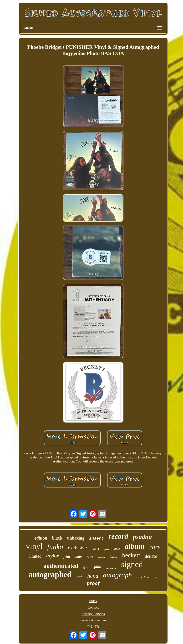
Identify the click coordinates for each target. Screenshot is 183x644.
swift (79, 577)
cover (90, 557)
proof (93, 583)
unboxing (76, 538)
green (107, 549)
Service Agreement (93, 620)
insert (96, 538)
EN (90, 627)
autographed (50, 575)
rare (155, 547)
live (155, 577)
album (135, 546)
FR (97, 627)
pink (98, 567)
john (67, 557)
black (57, 538)
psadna (142, 537)
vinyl (34, 546)
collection (143, 577)
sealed (101, 557)
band (114, 557)
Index (93, 601)
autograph (117, 575)
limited (35, 556)
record (118, 536)
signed (132, 564)
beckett (131, 555)
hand (93, 576)
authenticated (61, 566)
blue (117, 549)
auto (79, 556)
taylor (53, 556)
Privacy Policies (93, 614)
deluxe (151, 556)
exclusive (77, 548)
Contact (93, 607)
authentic (111, 568)
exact (95, 549)
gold (86, 567)
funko (55, 547)
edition (41, 538)
